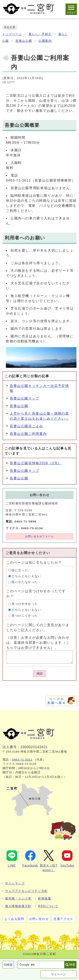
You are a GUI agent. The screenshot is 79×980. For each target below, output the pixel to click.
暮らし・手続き (40, 34)
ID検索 (8, 965)
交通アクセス (63, 919)
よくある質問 (14, 919)
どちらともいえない (26, 576)
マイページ (58, 974)
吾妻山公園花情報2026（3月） (36, 463)
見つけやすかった (25, 604)
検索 (72, 964)
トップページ (12, 34)
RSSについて (48, 906)
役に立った (20, 570)
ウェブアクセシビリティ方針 (26, 891)
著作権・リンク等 (18, 898)
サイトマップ (15, 883)
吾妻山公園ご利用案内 (28, 434)
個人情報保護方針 (18, 906)
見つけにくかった (25, 615)
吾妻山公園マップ (25, 398)
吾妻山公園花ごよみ (26, 426)
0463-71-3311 (22, 760)
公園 (5, 41)
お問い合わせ (39, 919)
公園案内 (45, 41)
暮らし (63, 34)
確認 (40, 673)
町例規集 (45, 898)
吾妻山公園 (24, 41)
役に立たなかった (25, 582)
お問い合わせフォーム (40, 536)
